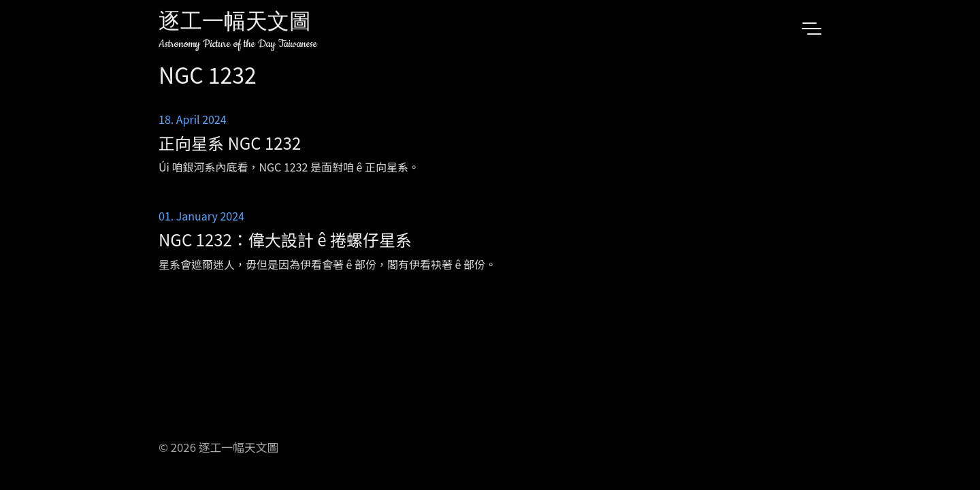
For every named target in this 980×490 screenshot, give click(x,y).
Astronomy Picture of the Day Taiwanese (238, 44)
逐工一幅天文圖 (235, 23)
